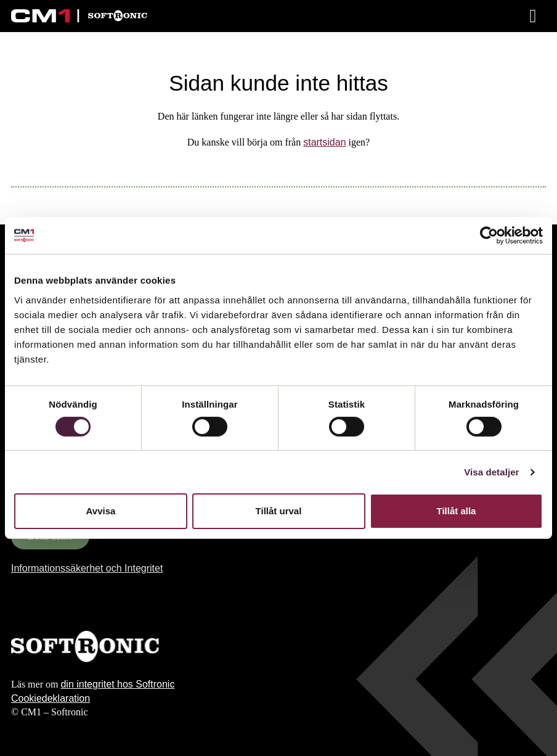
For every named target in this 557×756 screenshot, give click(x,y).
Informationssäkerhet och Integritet (87, 568)
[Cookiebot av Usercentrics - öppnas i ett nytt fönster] (489, 236)
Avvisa (101, 511)
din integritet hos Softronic (117, 684)
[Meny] (534, 16)
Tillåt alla (457, 511)
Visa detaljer (491, 472)
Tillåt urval (279, 511)
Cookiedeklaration (51, 698)
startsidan (324, 142)
